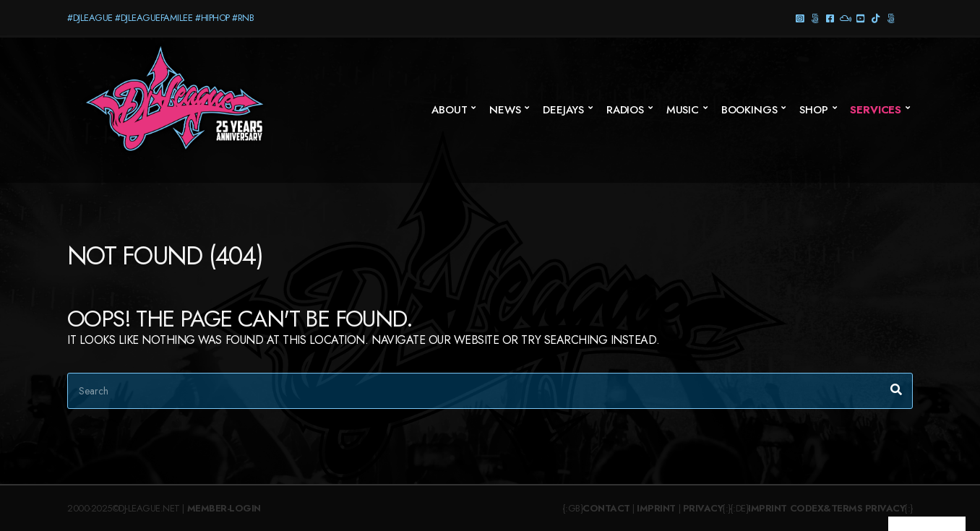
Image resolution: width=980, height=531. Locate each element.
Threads (815, 18)
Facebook (830, 18)
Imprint (656, 508)
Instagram (800, 18)
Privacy (703, 508)
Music (683, 110)
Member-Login (224, 508)
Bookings (749, 110)
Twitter (891, 18)
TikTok (876, 18)
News (505, 110)
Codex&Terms (826, 508)
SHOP (813, 110)
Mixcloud (845, 18)
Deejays (563, 110)
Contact (606, 508)
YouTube (860, 18)
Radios (625, 110)
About (449, 110)
